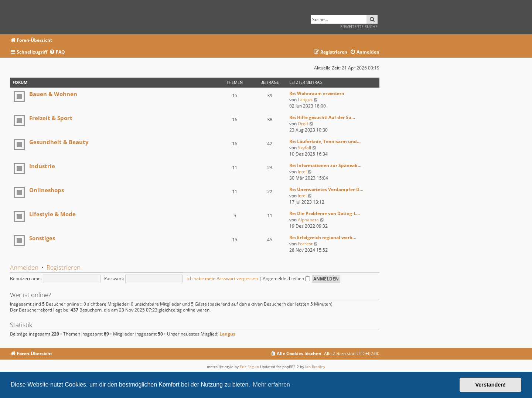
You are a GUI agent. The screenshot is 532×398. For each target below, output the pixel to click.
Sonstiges (42, 238)
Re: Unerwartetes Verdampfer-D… (326, 189)
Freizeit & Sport (51, 118)
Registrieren (64, 267)
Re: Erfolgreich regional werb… (323, 237)
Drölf (303, 124)
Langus (305, 100)
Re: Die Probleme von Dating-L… (325, 213)
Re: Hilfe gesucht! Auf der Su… (322, 117)
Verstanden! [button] (491, 385)
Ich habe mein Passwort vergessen (222, 278)
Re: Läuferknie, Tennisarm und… (325, 141)
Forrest (305, 244)
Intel (302, 172)
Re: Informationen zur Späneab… (325, 165)
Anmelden (24, 267)
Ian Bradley (315, 367)
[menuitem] (57, 52)
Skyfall (304, 148)
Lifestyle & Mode (52, 214)
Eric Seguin (249, 367)
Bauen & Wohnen (53, 94)
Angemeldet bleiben (286, 278)
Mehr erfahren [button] (271, 385)
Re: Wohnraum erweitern (317, 93)
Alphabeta (308, 220)
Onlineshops (47, 190)
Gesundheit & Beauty (59, 142)
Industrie (42, 166)
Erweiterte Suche (359, 26)
